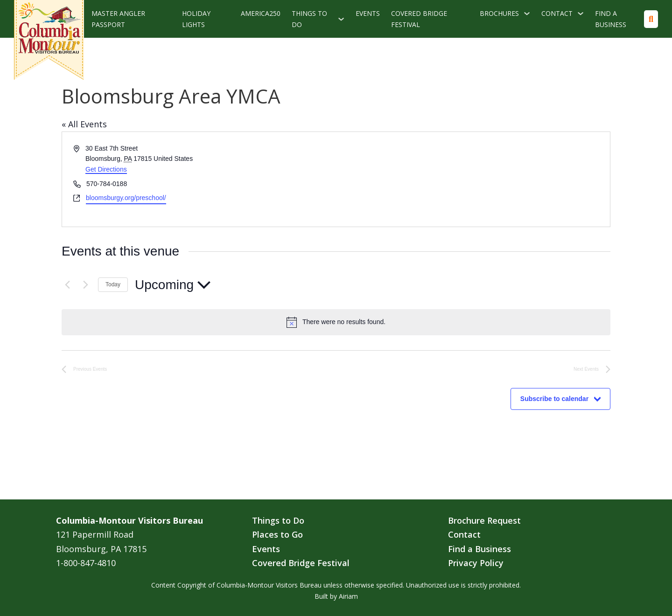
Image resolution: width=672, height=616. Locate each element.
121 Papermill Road (95, 534)
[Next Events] (85, 285)
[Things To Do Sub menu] (341, 19)
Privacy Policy (476, 563)
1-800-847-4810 (86, 563)
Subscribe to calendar (554, 399)
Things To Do (309, 19)
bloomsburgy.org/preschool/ (126, 198)
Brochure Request (484, 520)
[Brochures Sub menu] (527, 14)
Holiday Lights (196, 19)
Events (368, 13)
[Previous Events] (67, 285)
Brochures (499, 13)
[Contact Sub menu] (581, 14)
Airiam (348, 596)
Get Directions (106, 169)
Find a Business (611, 19)
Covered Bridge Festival (419, 19)
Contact (557, 13)
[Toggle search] (651, 19)
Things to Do (278, 520)
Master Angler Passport (118, 19)
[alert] (336, 322)
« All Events (84, 124)
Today (113, 284)
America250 (261, 13)
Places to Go (277, 534)
